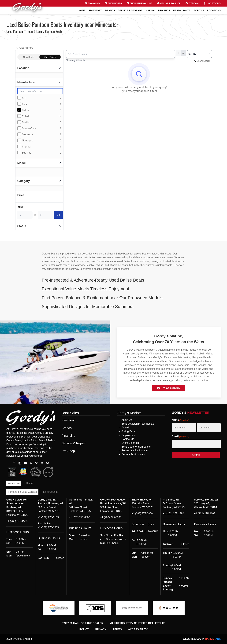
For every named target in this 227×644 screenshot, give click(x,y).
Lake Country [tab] (51, 492)
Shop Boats (113, 3)
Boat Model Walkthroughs (136, 447)
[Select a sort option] (199, 54)
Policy (84, 629)
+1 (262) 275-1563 (17, 521)
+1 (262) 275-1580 (173, 513)
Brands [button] (110, 10)
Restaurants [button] (182, 10)
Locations (212, 3)
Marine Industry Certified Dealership (137, 623)
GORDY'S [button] (199, 10)
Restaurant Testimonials (135, 451)
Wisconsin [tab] (14, 483)
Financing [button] (69, 436)
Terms (117, 629)
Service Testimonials (133, 454)
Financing (92, 3)
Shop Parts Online (139, 3)
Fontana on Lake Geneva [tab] (22, 492)
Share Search (202, 61)
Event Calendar (130, 443)
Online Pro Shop (169, 3)
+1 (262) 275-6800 (79, 517)
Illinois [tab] (30, 483)
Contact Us (128, 439)
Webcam (192, 3)
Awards (126, 428)
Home (82, 10)
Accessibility (138, 629)
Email (180, 437)
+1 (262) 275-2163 (48, 517)
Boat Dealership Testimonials (138, 424)
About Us (127, 420)
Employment (129, 435)
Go (58, 215)
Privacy (101, 629)
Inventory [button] (95, 10)
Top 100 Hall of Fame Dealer (83, 623)
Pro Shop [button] (164, 10)
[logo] (59, 608)
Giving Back (128, 431)
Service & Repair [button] (74, 443)
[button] (114, 280)
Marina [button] (150, 10)
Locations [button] (214, 10)
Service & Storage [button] (130, 10)
